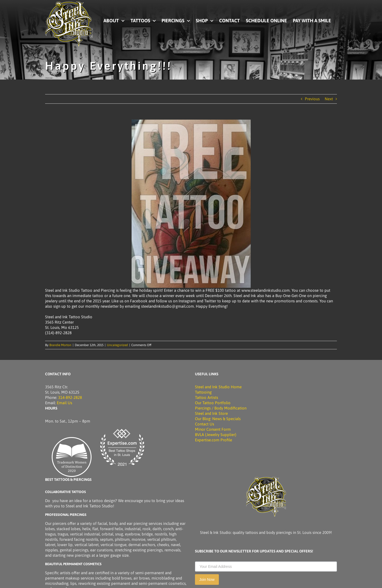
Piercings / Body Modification (221, 408)
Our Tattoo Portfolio (213, 403)
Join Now (207, 580)
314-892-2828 (70, 397)
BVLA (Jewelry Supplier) (216, 435)
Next (329, 99)
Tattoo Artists (207, 397)
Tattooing (203, 392)
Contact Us (205, 424)
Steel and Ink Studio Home (218, 387)
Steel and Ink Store (211, 413)
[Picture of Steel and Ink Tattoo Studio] (69, 3)
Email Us (64, 403)
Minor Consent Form (213, 429)
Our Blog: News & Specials (218, 419)
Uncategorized (117, 345)
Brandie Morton (60, 345)
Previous (312, 99)
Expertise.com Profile (214, 440)
